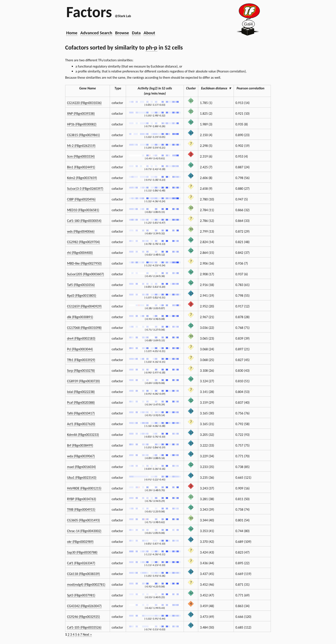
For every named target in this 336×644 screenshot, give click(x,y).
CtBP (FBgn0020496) (81, 199)
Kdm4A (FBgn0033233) (83, 435)
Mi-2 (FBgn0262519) (81, 146)
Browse (122, 33)
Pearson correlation (252, 88)
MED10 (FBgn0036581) (83, 210)
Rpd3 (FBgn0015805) (82, 296)
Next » (87, 634)
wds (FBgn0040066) (81, 231)
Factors (89, 12)
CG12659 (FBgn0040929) (84, 306)
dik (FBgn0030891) (80, 317)
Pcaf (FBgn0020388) (81, 402)
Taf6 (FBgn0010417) (81, 413)
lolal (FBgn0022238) (81, 392)
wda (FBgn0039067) (81, 456)
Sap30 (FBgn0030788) (82, 552)
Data (136, 33)
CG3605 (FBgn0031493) (83, 520)
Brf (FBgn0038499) (80, 445)
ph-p (151, 47)
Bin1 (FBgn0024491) (81, 167)
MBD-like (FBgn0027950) (84, 263)
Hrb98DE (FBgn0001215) (84, 488)
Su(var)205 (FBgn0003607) (85, 274)
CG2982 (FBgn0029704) (83, 242)
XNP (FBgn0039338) (81, 114)
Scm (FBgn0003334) (81, 156)
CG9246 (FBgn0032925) (83, 617)
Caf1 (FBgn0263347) (81, 563)
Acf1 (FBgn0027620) (81, 424)
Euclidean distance (216, 88)
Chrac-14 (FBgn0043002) (84, 531)
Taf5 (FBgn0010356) (81, 285)
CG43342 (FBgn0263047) (84, 606)
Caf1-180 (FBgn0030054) (84, 221)
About (149, 33)
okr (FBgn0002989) (80, 542)
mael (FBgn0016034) (81, 467)
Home (72, 33)
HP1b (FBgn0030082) (82, 124)
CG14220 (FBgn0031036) (84, 103)
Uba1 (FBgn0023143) (82, 478)
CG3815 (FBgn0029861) (83, 135)
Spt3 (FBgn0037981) (81, 595)
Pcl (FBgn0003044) (80, 349)
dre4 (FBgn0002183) (81, 338)
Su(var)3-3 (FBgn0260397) (85, 189)
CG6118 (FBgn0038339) (83, 574)
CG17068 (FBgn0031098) (84, 328)
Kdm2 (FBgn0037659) (82, 178)
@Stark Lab (123, 16)
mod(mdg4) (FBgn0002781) (86, 585)
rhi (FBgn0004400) (80, 253)
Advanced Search (96, 33)
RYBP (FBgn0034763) (82, 499)
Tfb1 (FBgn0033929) (81, 360)
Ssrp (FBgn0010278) (81, 371)
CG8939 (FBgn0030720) (83, 381)
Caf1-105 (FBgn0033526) (84, 627)
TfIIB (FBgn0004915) (81, 509)
